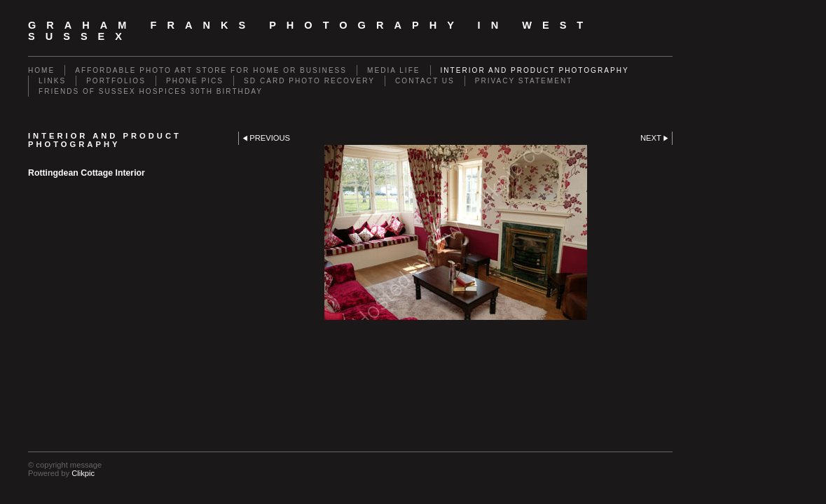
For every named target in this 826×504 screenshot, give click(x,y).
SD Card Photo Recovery (309, 81)
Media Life (393, 70)
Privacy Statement (524, 81)
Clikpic (83, 473)
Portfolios (116, 81)
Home (41, 70)
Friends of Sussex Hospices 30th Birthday (151, 91)
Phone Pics (195, 81)
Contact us (425, 81)
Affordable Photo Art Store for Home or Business (211, 70)
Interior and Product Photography (535, 70)
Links (52, 81)
